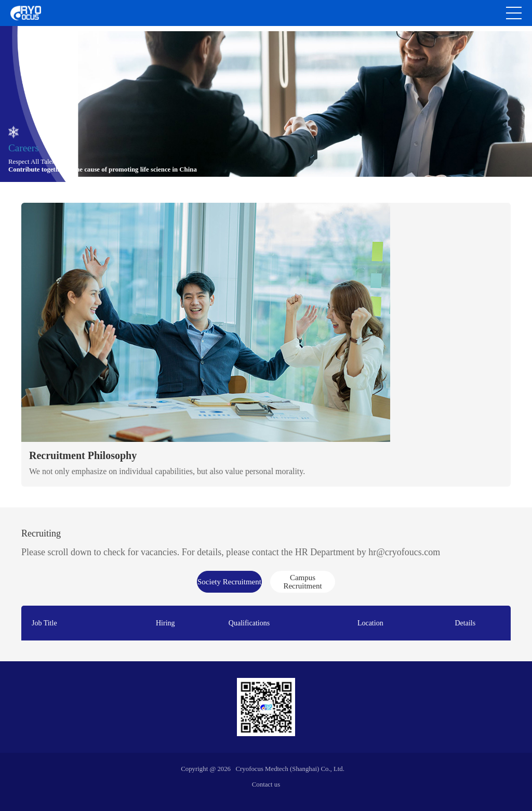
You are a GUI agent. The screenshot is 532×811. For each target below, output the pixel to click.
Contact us (266, 784)
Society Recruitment (229, 582)
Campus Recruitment (302, 582)
